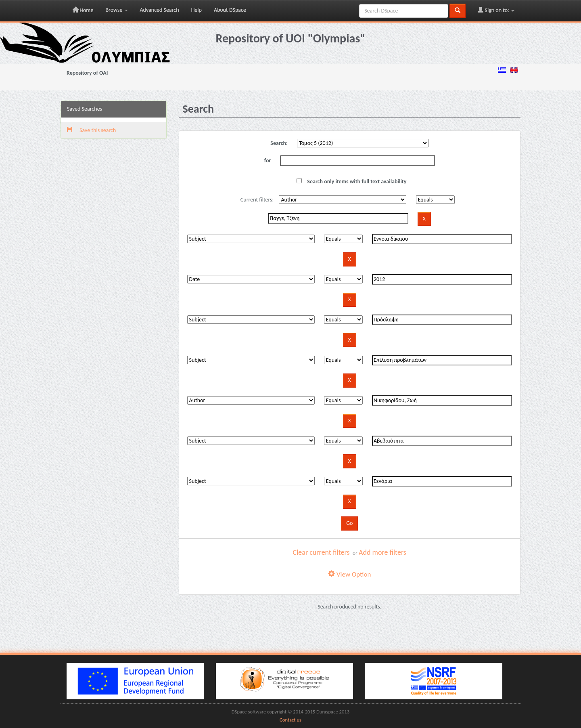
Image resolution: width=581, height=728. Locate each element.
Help (196, 10)
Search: (279, 143)
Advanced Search (160, 10)
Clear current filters (321, 552)
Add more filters (382, 552)
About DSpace (230, 10)
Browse (116, 10)
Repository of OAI (87, 73)
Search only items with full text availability (351, 181)
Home (83, 10)
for (268, 160)
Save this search (91, 130)
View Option (349, 574)
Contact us (290, 720)
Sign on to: (496, 10)
